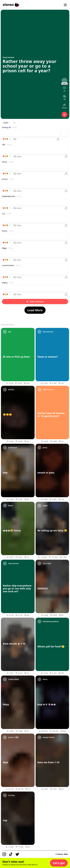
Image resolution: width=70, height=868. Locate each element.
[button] (59, 863)
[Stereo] (11, 5)
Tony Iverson (8, 57)
